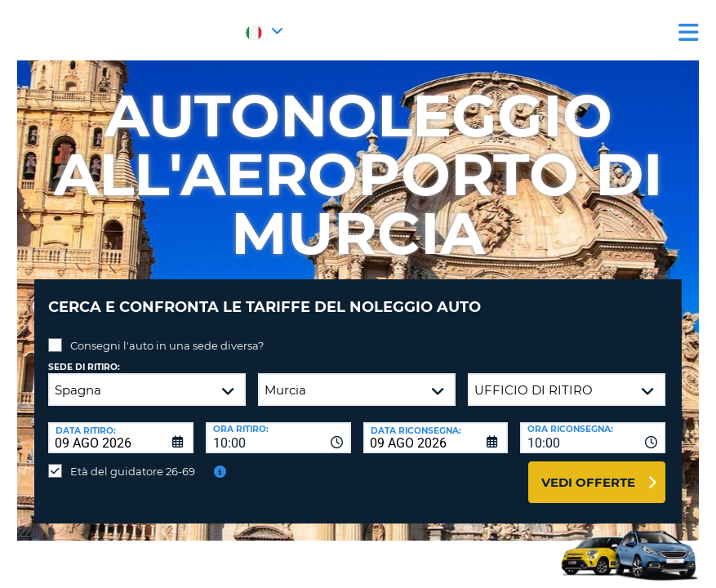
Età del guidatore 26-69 (133, 459)
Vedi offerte (588, 470)
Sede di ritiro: (84, 355)
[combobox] (278, 425)
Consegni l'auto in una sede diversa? (167, 333)
